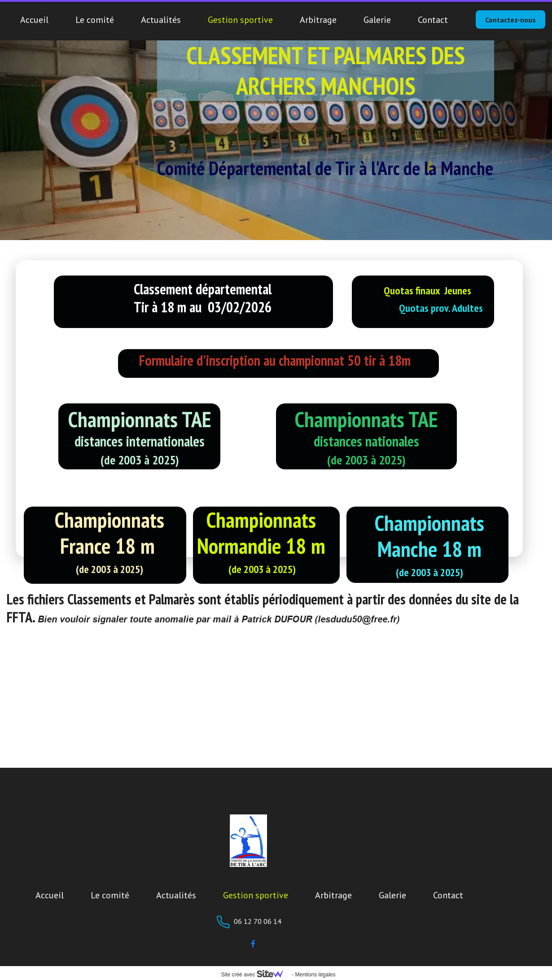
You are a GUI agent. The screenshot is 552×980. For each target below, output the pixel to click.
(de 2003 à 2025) (110, 569)
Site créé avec (255, 975)
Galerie (377, 20)
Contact (433, 20)
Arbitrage (318, 20)
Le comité (95, 20)
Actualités (161, 20)
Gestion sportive (240, 20)
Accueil (34, 20)
